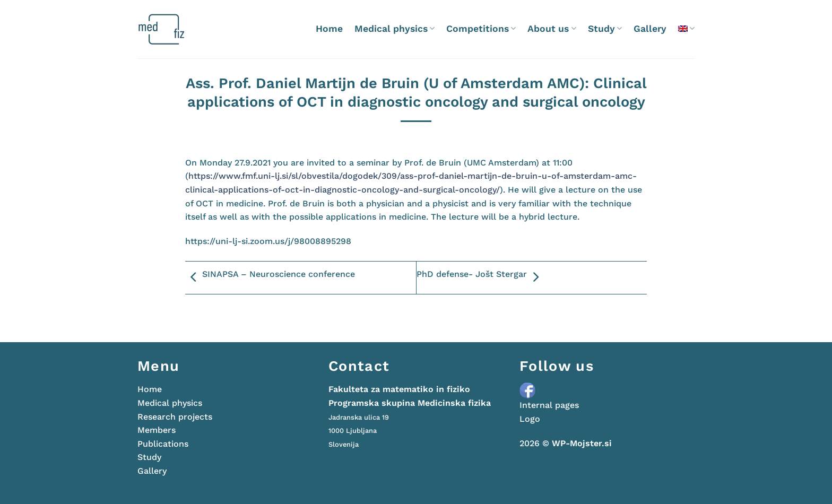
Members (157, 430)
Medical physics (395, 29)
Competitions (481, 29)
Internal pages (549, 405)
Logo (530, 419)
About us (552, 29)
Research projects (175, 417)
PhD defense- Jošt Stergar (480, 277)
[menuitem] (686, 28)
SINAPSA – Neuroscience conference (270, 277)
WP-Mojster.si (582, 443)
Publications (163, 444)
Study (605, 29)
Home (329, 29)
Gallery (650, 29)
